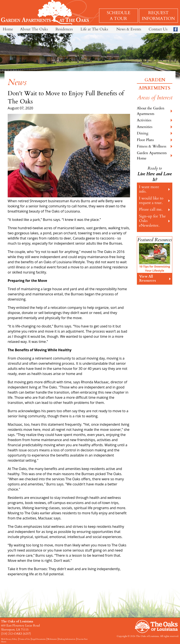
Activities (144, 120)
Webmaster (52, 639)
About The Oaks (34, 29)
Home (8, 29)
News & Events (129, 29)
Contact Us (158, 29)
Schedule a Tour (119, 16)
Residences (64, 29)
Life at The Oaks (94, 29)
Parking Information (67, 639)
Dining (143, 133)
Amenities (145, 127)
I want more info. (149, 189)
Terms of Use (24, 639)
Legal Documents (39, 639)
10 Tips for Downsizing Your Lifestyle (155, 269)
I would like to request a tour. (151, 201)
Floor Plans (145, 140)
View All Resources (148, 279)
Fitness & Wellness (152, 146)
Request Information (158, 16)
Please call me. (151, 209)
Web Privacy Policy (9, 639)
